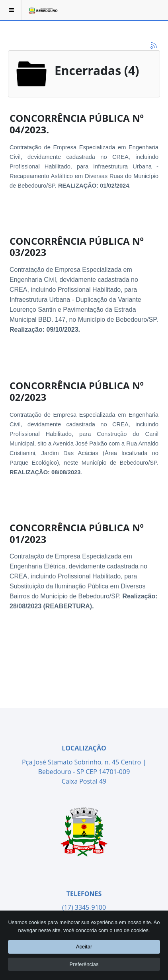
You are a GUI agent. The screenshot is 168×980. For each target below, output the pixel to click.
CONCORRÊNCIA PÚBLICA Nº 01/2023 (77, 533)
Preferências (84, 964)
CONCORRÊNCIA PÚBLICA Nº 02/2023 (77, 391)
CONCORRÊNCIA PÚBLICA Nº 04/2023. (77, 124)
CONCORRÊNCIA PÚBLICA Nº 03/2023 (77, 247)
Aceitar (84, 947)
